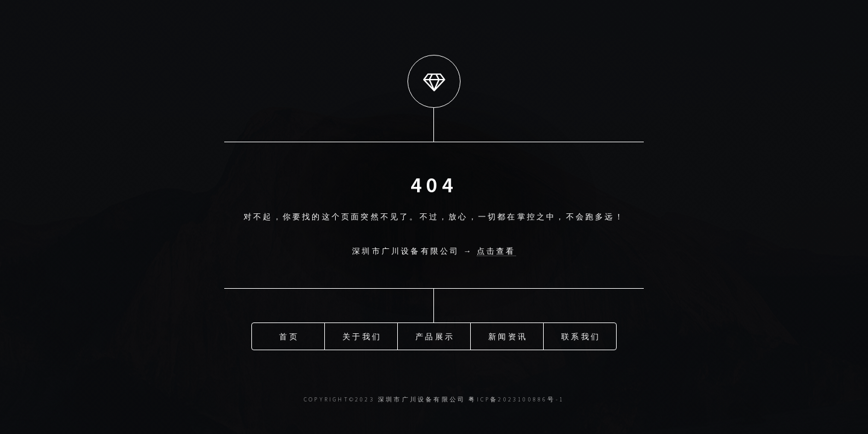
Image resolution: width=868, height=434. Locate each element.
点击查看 (496, 251)
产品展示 (435, 336)
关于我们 (362, 336)
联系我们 (581, 336)
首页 (289, 336)
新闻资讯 (508, 336)
